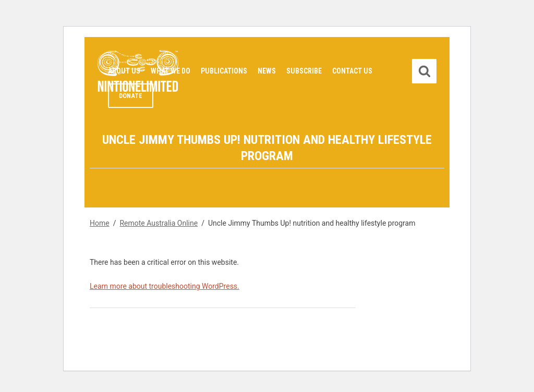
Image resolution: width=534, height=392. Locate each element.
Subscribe (304, 71)
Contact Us (352, 71)
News (267, 71)
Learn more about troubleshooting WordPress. (165, 286)
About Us (124, 71)
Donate (131, 96)
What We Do (171, 71)
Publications (224, 71)
